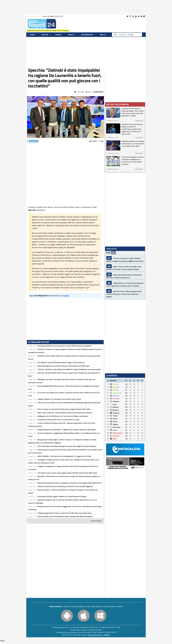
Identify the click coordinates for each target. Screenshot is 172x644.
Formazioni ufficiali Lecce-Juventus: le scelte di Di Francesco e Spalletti (64, 346)
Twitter (127, 16)
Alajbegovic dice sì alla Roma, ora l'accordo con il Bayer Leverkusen (63, 416)
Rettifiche (107, 635)
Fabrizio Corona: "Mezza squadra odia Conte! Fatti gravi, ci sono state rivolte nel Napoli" (124, 294)
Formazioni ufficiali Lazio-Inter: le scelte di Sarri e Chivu (59, 420)
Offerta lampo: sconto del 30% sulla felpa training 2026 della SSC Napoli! (65, 516)
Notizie (45, 35)
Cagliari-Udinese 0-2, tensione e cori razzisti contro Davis (59, 399)
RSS (133, 16)
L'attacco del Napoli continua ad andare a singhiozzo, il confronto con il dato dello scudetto (133, 161)
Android (138, 16)
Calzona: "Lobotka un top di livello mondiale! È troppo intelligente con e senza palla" (69, 369)
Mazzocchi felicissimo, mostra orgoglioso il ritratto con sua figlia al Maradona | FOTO (70, 483)
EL (118, 396)
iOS (141, 16)
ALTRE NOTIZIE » (96, 521)
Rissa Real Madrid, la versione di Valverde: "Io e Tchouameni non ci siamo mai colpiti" (133, 144)
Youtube (136, 16)
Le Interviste (98, 92)
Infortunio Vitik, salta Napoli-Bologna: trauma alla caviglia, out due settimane (67, 446)
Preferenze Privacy (95, 635)
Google (66, 296)
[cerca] (128, 35)
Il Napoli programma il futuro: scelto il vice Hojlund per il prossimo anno (65, 513)
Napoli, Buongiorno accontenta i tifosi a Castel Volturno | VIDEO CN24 (64, 366)
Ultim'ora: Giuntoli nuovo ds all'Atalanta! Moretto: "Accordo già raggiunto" (66, 486)
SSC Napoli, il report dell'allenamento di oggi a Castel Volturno (61, 362)
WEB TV (103, 35)
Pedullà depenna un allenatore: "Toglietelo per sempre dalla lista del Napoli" (67, 430)
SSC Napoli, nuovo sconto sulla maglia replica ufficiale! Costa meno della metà (67, 473)
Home (32, 35)
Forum (58, 35)
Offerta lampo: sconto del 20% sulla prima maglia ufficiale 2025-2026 (64, 409)
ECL (118, 399)
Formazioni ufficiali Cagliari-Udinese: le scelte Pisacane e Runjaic (62, 496)
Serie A (71, 35)
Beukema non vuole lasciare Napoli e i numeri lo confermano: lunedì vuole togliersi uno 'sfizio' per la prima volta (132, 129)
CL (117, 384)
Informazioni (87, 35)
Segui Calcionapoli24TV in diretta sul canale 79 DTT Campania (48, 31)
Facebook (130, 16)
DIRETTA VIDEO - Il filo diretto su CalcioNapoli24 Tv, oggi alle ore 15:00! (64, 456)
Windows (144, 16)
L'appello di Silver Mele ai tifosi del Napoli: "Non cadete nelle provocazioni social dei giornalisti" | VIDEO (133, 112)
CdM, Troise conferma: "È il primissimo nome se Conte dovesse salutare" (65, 413)
